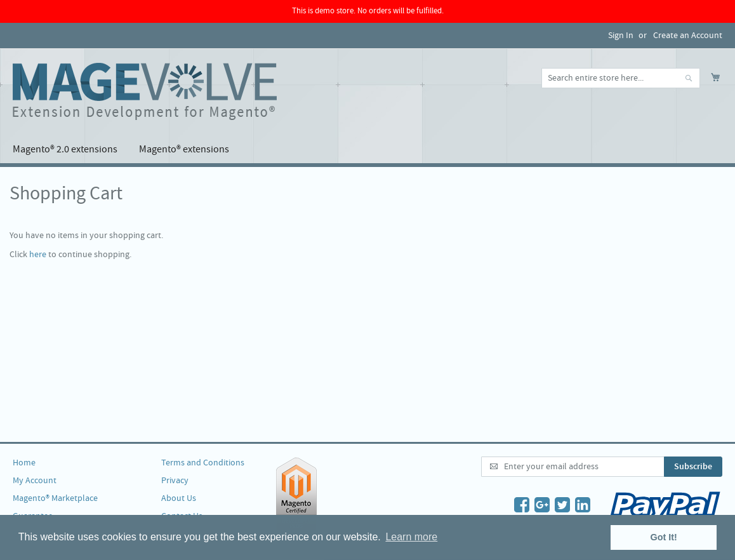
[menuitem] (65, 150)
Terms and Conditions (203, 463)
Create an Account (688, 36)
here (38, 255)
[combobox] (621, 78)
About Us (179, 498)
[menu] (367, 150)
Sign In (621, 36)
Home (24, 463)
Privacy (175, 481)
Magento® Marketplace (55, 498)
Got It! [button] (664, 537)
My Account (35, 481)
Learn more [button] (411, 537)
